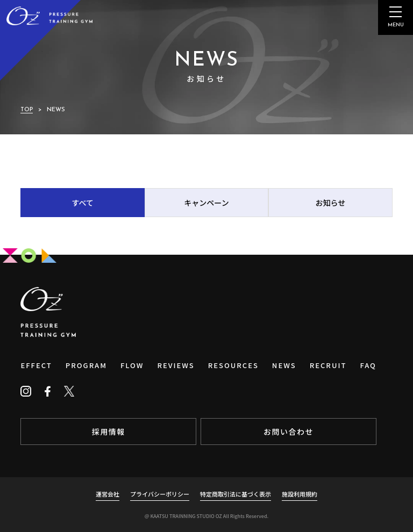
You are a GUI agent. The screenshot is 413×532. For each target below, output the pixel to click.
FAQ (368, 365)
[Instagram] (26, 391)
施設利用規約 (300, 494)
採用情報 (109, 432)
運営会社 (108, 494)
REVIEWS (176, 365)
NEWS (284, 365)
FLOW (132, 365)
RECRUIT (328, 365)
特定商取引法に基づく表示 (236, 494)
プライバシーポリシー (160, 494)
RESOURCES (233, 365)
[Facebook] (47, 391)
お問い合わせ (289, 432)
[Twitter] (69, 391)
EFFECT (36, 365)
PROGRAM (86, 365)
